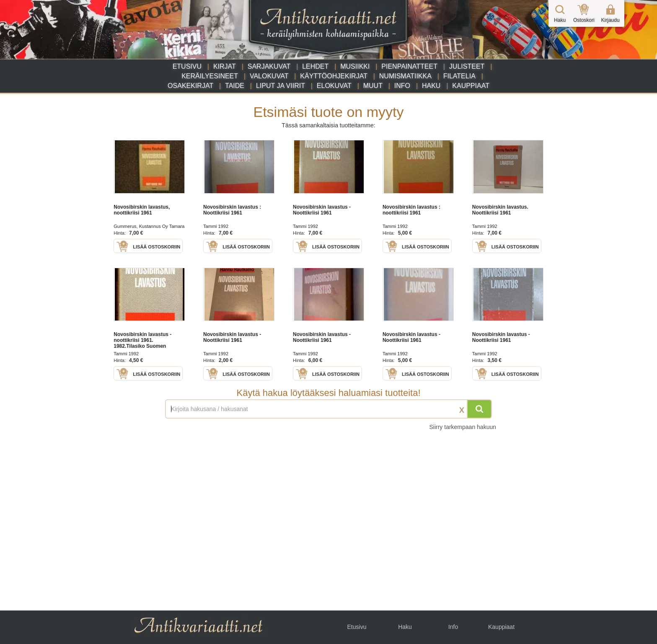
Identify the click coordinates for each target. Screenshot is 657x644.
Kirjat (225, 66)
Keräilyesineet (210, 76)
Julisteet (467, 66)
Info (402, 86)
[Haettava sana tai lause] (328, 409)
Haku (431, 86)
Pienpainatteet (409, 66)
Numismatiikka (405, 76)
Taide (235, 86)
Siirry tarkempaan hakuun (463, 427)
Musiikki (355, 66)
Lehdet (315, 66)
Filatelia (459, 76)
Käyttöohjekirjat (334, 76)
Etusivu (187, 66)
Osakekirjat (190, 86)
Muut (373, 86)
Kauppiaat (471, 86)
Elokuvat (334, 86)
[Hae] (479, 409)
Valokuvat (269, 76)
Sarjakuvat (269, 66)
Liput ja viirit (281, 86)
